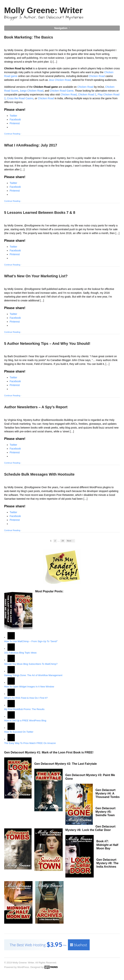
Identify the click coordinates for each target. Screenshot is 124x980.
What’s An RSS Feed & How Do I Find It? (26, 698)
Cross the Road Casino (20, 98)
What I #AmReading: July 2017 (31, 145)
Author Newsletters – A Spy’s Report (36, 407)
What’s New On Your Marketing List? (36, 276)
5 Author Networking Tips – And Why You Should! (47, 344)
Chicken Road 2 (87, 94)
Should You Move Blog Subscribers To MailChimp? (31, 664)
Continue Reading (12, 134)
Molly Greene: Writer (43, 10)
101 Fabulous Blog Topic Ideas (20, 653)
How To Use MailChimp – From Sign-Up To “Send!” (31, 641)
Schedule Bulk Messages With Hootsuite (39, 474)
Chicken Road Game (62, 91)
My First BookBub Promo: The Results (24, 709)
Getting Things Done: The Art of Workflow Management (33, 675)
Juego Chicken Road (31, 91)
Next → (70, 541)
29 (63, 541)
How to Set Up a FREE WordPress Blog (25, 720)
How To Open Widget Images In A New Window (29, 687)
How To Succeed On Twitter (19, 732)
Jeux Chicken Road (60, 80)
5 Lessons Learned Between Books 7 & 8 (40, 213)
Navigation (61, 28)
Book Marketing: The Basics (29, 37)
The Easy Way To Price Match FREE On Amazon (30, 743)
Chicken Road (97, 76)
